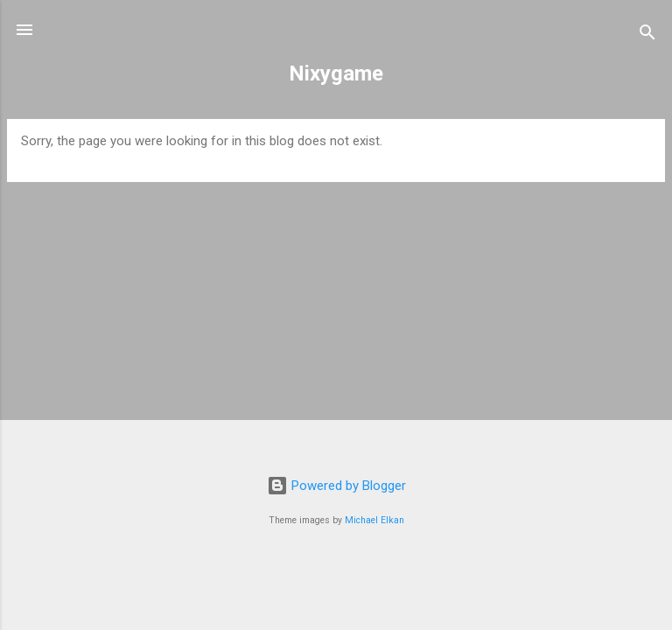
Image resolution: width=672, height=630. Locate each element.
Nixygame (336, 73)
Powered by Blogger (336, 486)
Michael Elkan (374, 520)
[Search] (647, 35)
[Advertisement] (336, 318)
